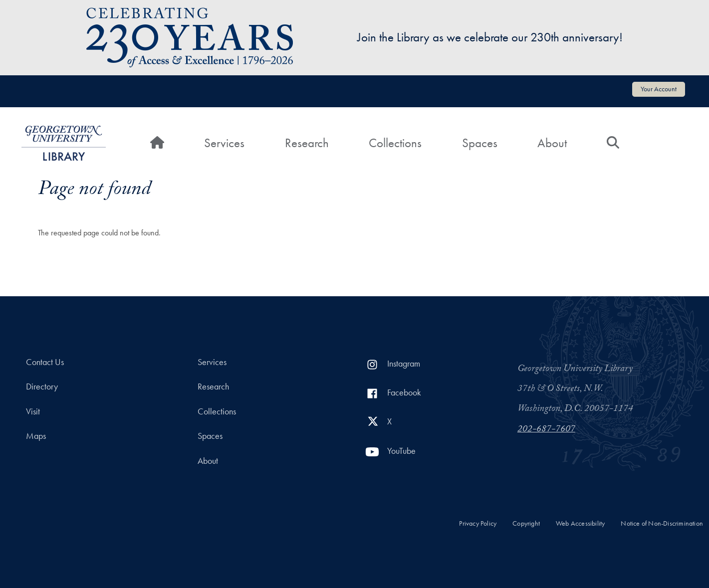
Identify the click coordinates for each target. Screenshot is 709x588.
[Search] (613, 143)
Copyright (526, 523)
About (552, 143)
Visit (33, 411)
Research (307, 143)
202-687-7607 (546, 430)
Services (224, 143)
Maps (36, 436)
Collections (395, 143)
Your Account (659, 89)
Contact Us (45, 362)
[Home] (157, 143)
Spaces (480, 143)
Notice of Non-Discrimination (662, 523)
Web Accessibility (580, 523)
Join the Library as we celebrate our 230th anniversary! (490, 37)
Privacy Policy (478, 523)
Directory (42, 387)
